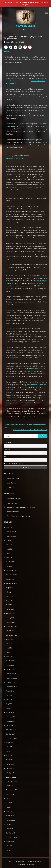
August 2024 (10, 588)
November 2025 (11, 536)
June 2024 (9, 596)
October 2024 (11, 579)
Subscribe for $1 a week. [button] (15, 158)
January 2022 (10, 721)
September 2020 (11, 790)
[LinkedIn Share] (15, 47)
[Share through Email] (20, 47)
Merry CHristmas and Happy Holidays (19, 516)
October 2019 (11, 833)
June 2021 (9, 751)
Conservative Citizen (13, 479)
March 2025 (10, 562)
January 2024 (10, 618)
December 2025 (11, 532)
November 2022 (11, 678)
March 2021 (10, 764)
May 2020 (9, 807)
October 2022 (11, 682)
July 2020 (9, 799)
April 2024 (9, 605)
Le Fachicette (10, 487)
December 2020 (11, 777)
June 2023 (9, 648)
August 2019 (10, 842)
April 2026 (9, 527)
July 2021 (9, 747)
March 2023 (10, 661)
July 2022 (9, 695)
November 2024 (11, 575)
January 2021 (10, 773)
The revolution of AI (13, 512)
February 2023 (11, 665)
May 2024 (9, 601)
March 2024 (10, 609)
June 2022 (9, 700)
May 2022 (9, 704)
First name (7, 442)
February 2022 (11, 717)
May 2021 (9, 755)
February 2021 (11, 768)
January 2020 (10, 824)
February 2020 (11, 820)
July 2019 (9, 846)
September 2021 (11, 738)
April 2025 (9, 558)
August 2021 (10, 743)
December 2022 (11, 674)
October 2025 (11, 540)
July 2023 (9, 644)
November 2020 (11, 781)
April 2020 (9, 811)
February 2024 (11, 614)
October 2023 (11, 631)
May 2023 (9, 652)
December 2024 (11, 570)
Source (6, 51)
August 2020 (10, 794)
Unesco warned (35, 369)
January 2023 (10, 669)
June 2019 (9, 850)
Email (6, 457)
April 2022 (9, 708)
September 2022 (11, 687)
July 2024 (9, 592)
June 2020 (9, 803)
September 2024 (11, 583)
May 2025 (9, 553)
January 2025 (10, 566)
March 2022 (10, 712)
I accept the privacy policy (13, 464)
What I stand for (25, 26)
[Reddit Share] (25, 47)
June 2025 (9, 549)
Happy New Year (12, 503)
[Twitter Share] (11, 47)
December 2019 (11, 829)
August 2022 (10, 691)
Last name (7, 450)
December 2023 (11, 622)
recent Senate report (36, 385)
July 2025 (9, 545)
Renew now (34, 3)
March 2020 (10, 816)
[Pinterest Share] (30, 47)
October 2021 (11, 734)
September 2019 (11, 837)
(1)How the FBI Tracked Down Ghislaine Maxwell (30, 430)
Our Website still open (14, 499)
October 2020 (11, 786)
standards (29, 254)
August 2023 (10, 639)
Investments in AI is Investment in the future (21, 507)
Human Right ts (11, 483)
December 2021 (11, 725)
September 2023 (11, 635)
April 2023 (9, 657)
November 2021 (11, 730)
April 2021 (9, 760)
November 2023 (11, 626)
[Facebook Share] (6, 47)
